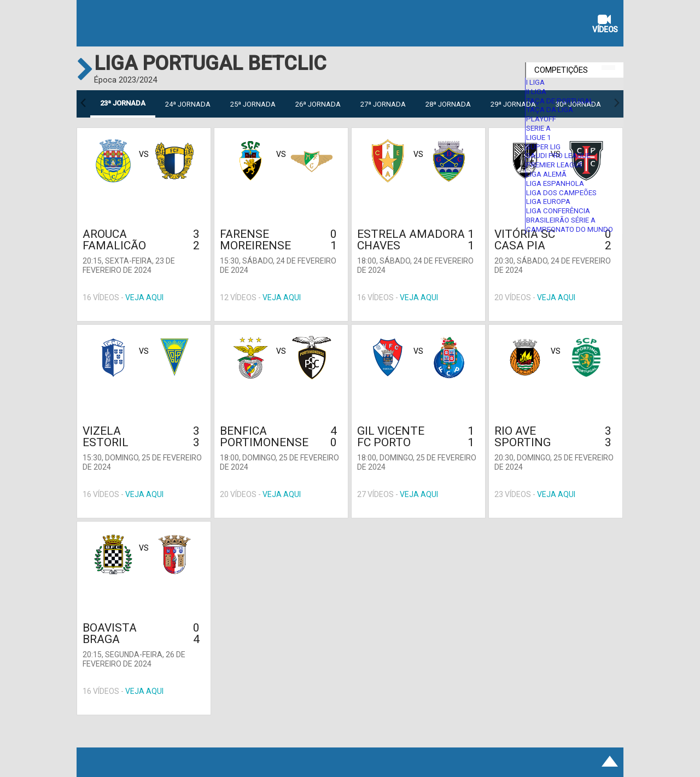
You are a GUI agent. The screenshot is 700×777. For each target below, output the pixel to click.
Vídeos (605, 25)
